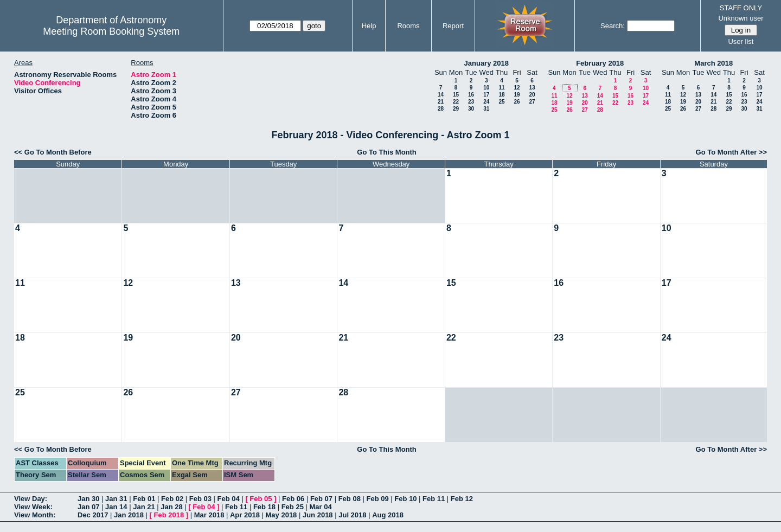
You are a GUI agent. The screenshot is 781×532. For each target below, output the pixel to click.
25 (501, 102)
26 (517, 102)
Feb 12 (462, 499)
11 (501, 88)
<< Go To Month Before (53, 152)
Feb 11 (434, 499)
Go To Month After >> (731, 152)
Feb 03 (200, 499)
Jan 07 (88, 507)
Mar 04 (320, 507)
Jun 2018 (318, 515)
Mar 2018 (209, 515)
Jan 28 (171, 507)
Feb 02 (172, 499)
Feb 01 (144, 499)
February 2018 (600, 63)
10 (486, 88)
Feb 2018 (169, 515)
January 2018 (486, 63)
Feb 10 (405, 499)
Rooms (408, 26)
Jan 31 (116, 499)
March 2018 (713, 63)
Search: (613, 26)
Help (369, 26)
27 (532, 102)
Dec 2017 (93, 515)
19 (517, 95)
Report (453, 26)
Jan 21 (144, 507)
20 (532, 95)
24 (486, 102)
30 (471, 109)
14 (441, 95)
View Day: (31, 499)
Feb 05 (261, 499)
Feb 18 (264, 507)
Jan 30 (88, 499)
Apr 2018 (245, 515)
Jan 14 (116, 507)
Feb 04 (229, 499)
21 (441, 102)
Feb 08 (350, 499)
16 (471, 95)
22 (456, 102)
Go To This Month (387, 152)
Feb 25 (293, 507)
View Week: (33, 507)
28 (441, 109)
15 (456, 95)
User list (741, 41)
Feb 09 (377, 499)
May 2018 (281, 515)
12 (517, 88)
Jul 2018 (352, 515)
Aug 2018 (388, 515)
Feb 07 (321, 499)
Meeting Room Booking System (111, 31)
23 (471, 102)
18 (501, 95)
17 (486, 95)
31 (486, 109)
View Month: (35, 515)
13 (532, 88)
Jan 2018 (129, 515)
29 (456, 109)
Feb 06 (293, 499)
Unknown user (741, 18)
